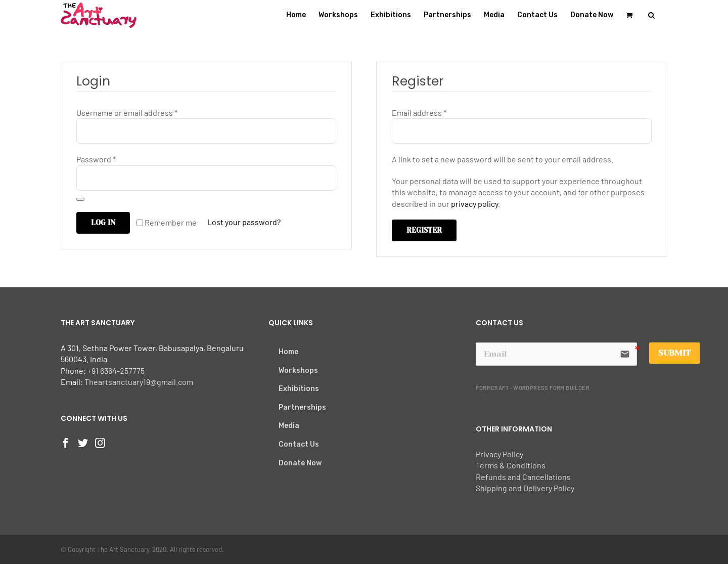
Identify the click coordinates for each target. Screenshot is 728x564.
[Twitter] (83, 443)
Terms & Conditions (511, 465)
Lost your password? (244, 222)
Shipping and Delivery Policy (525, 488)
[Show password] (80, 199)
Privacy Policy (499, 454)
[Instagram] (100, 443)
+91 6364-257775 (116, 371)
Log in (103, 223)
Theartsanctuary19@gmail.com (139, 382)
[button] (651, 15)
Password (96, 159)
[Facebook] (66, 443)
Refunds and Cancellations (523, 477)
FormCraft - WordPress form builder (533, 388)
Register (424, 230)
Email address (419, 113)
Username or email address (127, 113)
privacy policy (474, 204)
